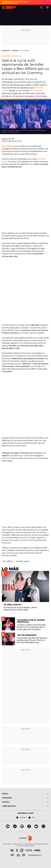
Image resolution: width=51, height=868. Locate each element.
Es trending (25, 50)
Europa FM (6, 50)
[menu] (47, 7)
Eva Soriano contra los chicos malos (15, 2)
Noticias (15, 50)
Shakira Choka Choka (10, 3)
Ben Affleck (36, 91)
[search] (41, 7)
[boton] (37, 794)
